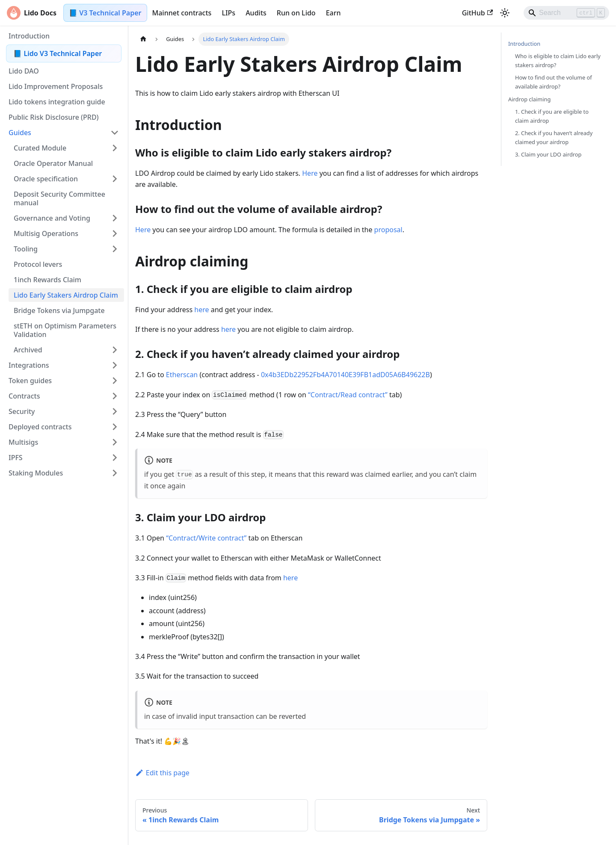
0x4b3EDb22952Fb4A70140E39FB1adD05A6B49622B (345, 375)
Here (310, 173)
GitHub (477, 13)
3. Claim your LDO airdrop (548, 154)
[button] (64, 133)
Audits (256, 13)
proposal (388, 230)
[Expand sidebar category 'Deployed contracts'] (115, 427)
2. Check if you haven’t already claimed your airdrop (554, 137)
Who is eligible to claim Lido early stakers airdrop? (558, 61)
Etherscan (182, 375)
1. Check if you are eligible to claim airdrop (552, 116)
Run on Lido (296, 13)
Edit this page (162, 773)
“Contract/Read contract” (348, 395)
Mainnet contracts (182, 13)
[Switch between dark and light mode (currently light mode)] (505, 13)
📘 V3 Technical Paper (105, 13)
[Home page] (143, 39)
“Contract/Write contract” (206, 538)
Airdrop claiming (529, 99)
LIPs (228, 13)
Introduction (524, 44)
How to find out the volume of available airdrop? (554, 82)
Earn (333, 13)
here (201, 310)
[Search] (566, 13)
